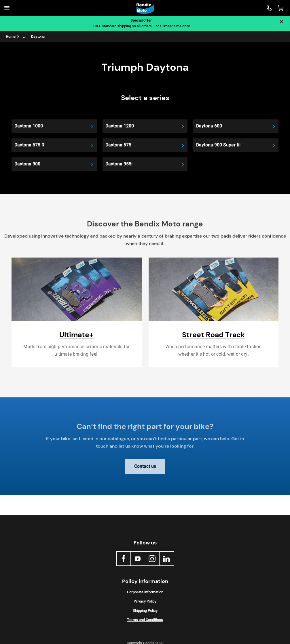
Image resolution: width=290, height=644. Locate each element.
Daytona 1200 (120, 126)
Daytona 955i (119, 164)
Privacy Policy (145, 601)
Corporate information (145, 592)
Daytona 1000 (29, 126)
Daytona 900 (27, 164)
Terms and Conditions (145, 620)
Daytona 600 (209, 126)
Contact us (145, 469)
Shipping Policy (145, 610)
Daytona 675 (118, 145)
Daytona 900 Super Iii (218, 145)
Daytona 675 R (29, 145)
